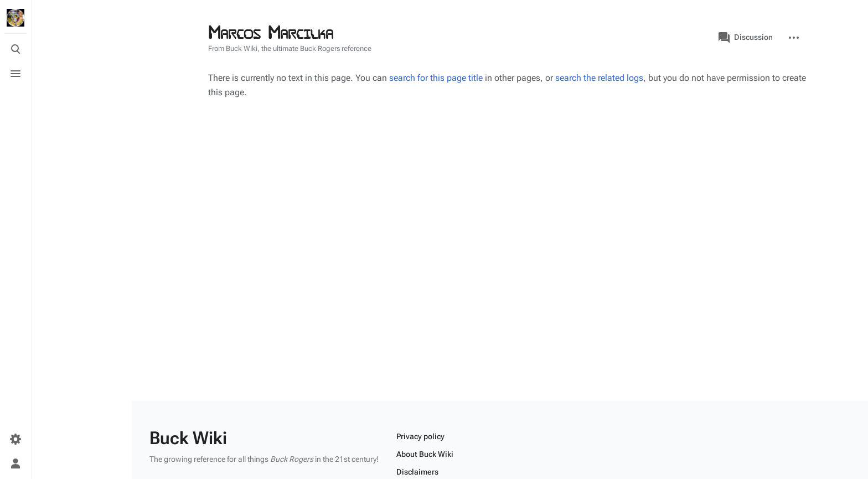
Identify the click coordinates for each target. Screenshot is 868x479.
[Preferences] (15, 439)
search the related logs (599, 78)
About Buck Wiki (425, 454)
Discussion (746, 38)
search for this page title (436, 78)
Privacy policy (420, 436)
